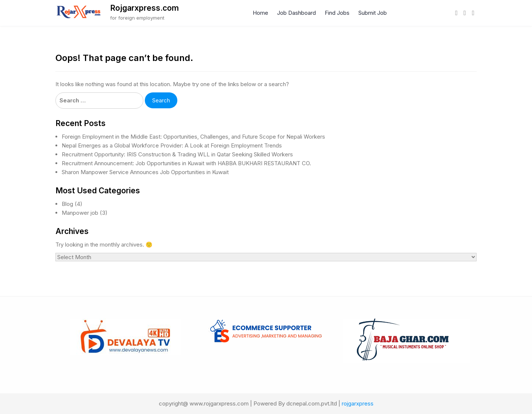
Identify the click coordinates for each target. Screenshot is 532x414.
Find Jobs (337, 13)
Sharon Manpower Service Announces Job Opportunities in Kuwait (145, 172)
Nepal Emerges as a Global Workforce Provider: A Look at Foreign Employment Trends (172, 145)
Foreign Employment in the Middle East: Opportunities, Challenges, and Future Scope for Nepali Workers (193, 137)
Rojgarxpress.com (144, 8)
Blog (67, 204)
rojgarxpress (358, 403)
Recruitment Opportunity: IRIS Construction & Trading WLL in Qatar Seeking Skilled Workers (177, 154)
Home (260, 13)
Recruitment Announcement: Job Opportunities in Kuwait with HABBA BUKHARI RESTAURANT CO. (186, 163)
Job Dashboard (296, 13)
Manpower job (80, 213)
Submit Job (373, 13)
